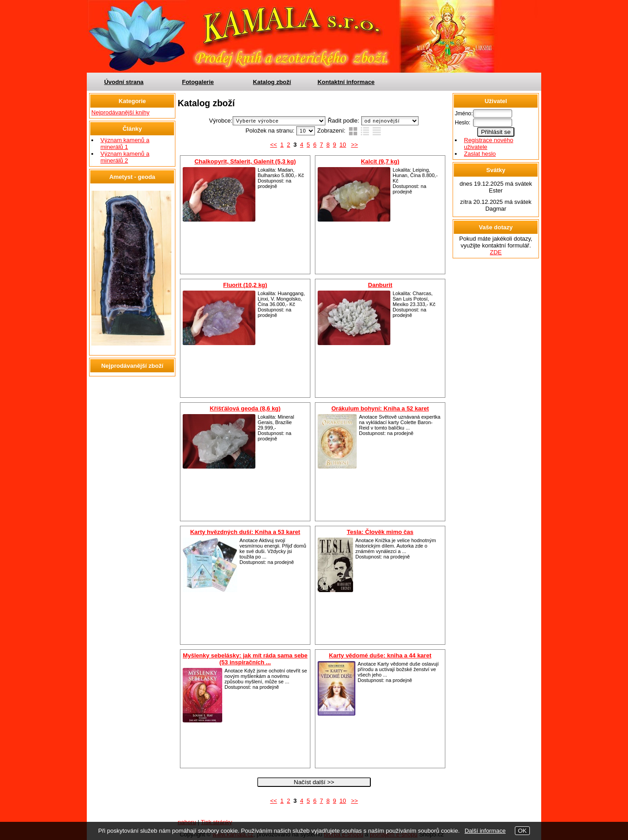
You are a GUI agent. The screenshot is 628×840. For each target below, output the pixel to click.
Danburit (380, 285)
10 (343, 145)
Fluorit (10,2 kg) (245, 285)
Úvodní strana (124, 82)
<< (273, 145)
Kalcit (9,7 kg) (380, 161)
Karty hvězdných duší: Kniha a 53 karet (245, 532)
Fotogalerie (198, 82)
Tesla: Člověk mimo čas (380, 532)
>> (354, 145)
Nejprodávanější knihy (120, 112)
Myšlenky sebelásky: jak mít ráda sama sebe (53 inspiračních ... (245, 659)
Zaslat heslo (480, 154)
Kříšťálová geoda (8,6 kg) (245, 408)
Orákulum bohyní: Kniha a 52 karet (380, 408)
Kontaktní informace (346, 82)
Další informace (485, 831)
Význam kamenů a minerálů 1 (125, 143)
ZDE (496, 252)
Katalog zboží (272, 82)
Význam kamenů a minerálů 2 (125, 157)
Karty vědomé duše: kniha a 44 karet (380, 655)
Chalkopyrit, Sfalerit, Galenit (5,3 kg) (245, 161)
